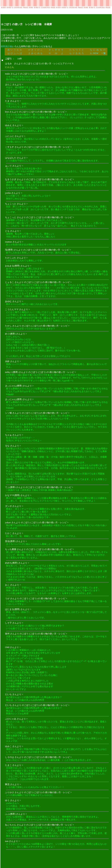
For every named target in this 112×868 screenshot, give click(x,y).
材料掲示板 (7, 46)
